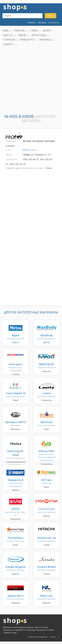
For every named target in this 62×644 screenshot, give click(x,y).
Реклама (42, 23)
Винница (45, 40)
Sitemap (53, 637)
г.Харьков (9, 40)
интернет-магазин (16, 337)
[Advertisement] (31, 79)
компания (47, 482)
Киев (6, 30)
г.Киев (34, 30)
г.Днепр (7, 44)
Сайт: (9, 150)
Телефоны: (12, 159)
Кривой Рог (27, 40)
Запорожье (39, 35)
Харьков (19, 30)
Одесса (8, 35)
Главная (31, 23)
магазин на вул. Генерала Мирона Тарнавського (47, 456)
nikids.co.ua (28, 150)
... (18, 44)
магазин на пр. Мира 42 (15, 512)
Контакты (54, 23)
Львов (22, 35)
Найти (50, 16)
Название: (11, 141)
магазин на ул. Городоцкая (16, 367)
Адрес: (9, 155)
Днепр (47, 30)
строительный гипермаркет (16, 483)
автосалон (16, 424)
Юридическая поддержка (38, 637)
